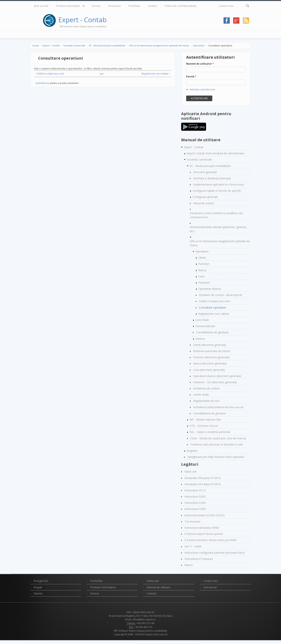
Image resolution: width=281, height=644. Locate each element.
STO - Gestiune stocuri (204, 426)
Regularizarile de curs (206, 401)
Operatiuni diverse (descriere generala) (217, 376)
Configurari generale (205, 197)
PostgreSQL (41, 581)
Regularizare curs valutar (214, 314)
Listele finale (201, 395)
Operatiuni (199, 46)
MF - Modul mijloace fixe (205, 419)
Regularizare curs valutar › (156, 74)
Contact (152, 6)
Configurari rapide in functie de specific (217, 191)
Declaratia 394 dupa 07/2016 (203, 484)
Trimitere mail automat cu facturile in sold (216, 444)
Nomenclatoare (205, 326)
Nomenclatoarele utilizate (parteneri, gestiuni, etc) (218, 229)
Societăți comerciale (74, 46)
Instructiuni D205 (195, 496)
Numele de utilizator (200, 64)
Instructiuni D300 (195, 503)
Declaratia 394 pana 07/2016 (203, 478)
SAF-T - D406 (193, 546)
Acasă (36, 46)
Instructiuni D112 (195, 490)
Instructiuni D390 (195, 509)
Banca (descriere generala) (210, 363)
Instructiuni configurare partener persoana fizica (214, 553)
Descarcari (114, 6)
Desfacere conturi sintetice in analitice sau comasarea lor (216, 215)
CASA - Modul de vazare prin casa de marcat (218, 438)
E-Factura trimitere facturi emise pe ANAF (211, 540)
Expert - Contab (83, 20)
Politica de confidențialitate (180, 6)
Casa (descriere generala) (209, 370)
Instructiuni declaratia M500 (202, 528)
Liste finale (202, 320)
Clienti (202, 258)
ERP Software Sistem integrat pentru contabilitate (141, 631)
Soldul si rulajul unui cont (214, 301)
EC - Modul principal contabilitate (107, 46)
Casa (201, 276)
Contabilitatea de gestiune (212, 332)
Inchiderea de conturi (206, 388)
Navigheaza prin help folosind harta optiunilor (216, 457)
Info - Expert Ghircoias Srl (140, 612)
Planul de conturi (204, 203)
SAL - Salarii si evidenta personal (210, 432)
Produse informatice (68, 6)
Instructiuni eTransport (199, 559)
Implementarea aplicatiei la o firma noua (218, 184)
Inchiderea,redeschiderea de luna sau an (218, 407)
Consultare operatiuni (212, 307)
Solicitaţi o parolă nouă (202, 89)
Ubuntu (38, 593)
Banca (202, 270)
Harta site (153, 581)
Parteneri (204, 283)
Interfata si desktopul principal (212, 178)
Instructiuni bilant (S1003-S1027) (205, 515)
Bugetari (192, 451)
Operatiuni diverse (210, 289)
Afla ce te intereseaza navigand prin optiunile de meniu (159, 46)
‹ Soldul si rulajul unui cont (50, 74)
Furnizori (204, 264)
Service (96, 6)
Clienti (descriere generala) (210, 345)
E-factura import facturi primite (204, 534)
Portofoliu (134, 6)
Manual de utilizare (158, 587)
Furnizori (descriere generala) (211, 357)
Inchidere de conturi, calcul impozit (221, 295)
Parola (191, 77)
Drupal (38, 587)
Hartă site (191, 472)
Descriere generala (205, 172)
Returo (189, 565)
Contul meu (211, 581)
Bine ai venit (41, 6)
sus (102, 74)
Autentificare (42, 83)
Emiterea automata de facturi (212, 351)
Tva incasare (192, 521)
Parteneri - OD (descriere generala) (215, 382)
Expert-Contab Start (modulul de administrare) (216, 153)
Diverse (200, 339)
